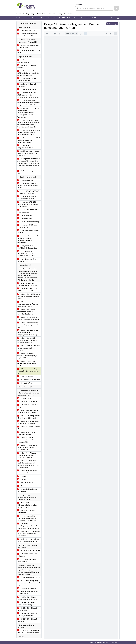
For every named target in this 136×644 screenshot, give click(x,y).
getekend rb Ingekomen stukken (27, 67)
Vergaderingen (31, 14)
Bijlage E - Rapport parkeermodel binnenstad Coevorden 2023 (26, 440)
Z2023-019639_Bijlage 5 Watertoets (27, 620)
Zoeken (77, 5)
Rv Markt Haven (24, 398)
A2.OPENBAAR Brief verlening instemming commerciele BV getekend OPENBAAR (29, 103)
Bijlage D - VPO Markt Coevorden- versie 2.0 (26, 433)
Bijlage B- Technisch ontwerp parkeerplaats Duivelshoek (29, 422)
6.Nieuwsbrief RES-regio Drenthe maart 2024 (27, 226)
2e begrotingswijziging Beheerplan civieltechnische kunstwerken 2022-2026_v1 (27, 518)
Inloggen (115, 643)
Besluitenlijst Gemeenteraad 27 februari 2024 (28, 46)
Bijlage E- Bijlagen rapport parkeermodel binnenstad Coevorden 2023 (28, 448)
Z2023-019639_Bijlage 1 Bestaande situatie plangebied (27, 598)
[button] (116, 8)
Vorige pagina (112, 24)
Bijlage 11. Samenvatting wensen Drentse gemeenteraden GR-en (28, 371)
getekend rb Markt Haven (27, 402)
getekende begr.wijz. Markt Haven (28, 406)
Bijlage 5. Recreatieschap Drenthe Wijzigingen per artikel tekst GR (28, 325)
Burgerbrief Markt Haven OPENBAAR (27, 490)
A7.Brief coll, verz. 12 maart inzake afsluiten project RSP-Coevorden (28, 153)
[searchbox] (94, 8)
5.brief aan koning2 (25, 218)
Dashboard (20, 14)
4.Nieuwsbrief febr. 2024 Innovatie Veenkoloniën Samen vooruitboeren (28, 204)
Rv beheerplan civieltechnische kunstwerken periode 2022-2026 (27, 505)
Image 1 (22, 476)
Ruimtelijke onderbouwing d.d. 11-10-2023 (28, 593)
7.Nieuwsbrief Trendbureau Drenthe (28, 232)
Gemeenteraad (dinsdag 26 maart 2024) (51, 18)
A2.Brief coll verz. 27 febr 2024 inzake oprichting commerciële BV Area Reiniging (28, 95)
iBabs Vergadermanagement (99, 643)
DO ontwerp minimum (26, 486)
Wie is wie (52, 14)
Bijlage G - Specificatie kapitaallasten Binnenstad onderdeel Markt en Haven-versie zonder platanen (28, 464)
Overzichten (41, 14)
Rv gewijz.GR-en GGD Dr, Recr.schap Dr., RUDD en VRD (28, 284)
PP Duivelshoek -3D (26, 483)
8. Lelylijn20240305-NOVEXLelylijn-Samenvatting (27, 247)
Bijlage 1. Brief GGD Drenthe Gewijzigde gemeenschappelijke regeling (29, 296)
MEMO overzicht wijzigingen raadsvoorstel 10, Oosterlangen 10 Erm (29, 583)
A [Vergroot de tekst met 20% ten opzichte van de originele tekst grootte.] (115, 18)
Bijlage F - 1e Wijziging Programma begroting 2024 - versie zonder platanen (27, 455)
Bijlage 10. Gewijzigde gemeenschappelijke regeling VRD (27, 363)
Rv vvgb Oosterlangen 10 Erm (29, 577)
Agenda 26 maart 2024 (27, 30)
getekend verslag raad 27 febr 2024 (29, 52)
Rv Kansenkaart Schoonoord (29, 551)
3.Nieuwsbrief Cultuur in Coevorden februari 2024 (27, 198)
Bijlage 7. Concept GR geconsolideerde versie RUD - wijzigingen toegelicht (27, 340)
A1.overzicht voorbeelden (27, 90)
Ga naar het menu (1, 1)
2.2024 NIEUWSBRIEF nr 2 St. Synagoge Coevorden (28, 192)
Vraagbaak (61, 14)
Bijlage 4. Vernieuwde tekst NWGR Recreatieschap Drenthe (28, 318)
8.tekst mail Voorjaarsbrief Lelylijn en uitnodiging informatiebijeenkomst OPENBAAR (28, 239)
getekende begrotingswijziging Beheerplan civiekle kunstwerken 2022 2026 (28, 526)
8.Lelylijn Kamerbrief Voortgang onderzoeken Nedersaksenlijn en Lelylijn (26, 254)
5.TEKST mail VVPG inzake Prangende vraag (28, 211)
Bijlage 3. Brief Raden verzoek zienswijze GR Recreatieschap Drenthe (26, 312)
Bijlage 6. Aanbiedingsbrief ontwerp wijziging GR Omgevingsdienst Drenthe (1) (28, 333)
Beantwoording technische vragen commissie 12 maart (28, 411)
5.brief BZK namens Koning (28, 222)
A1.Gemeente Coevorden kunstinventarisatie (27, 80)
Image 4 (22, 479)
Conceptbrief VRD (25, 383)
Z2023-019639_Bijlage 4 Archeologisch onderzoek (27, 615)
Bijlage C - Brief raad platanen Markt (29, 428)
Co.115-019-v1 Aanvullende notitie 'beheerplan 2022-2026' (28, 540)
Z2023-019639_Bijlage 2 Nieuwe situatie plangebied (27, 604)
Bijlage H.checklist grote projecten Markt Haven (27, 472)
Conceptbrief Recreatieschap (29, 380)
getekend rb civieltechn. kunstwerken (27, 512)
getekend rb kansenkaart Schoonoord (27, 555)
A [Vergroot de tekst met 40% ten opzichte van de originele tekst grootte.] (118, 18)
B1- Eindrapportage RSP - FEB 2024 (28, 172)
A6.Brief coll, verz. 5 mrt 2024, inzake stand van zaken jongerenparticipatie (29, 140)
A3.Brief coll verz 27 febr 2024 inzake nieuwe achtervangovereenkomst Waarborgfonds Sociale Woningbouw (29, 113)
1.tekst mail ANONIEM (26, 180)
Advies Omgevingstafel (27, 588)
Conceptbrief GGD (25, 377)
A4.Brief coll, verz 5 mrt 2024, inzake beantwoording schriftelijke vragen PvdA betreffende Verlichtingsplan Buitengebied (29, 124)
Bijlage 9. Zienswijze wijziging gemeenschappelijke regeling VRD (27, 356)
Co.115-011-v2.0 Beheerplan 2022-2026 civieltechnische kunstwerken (29, 534)
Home (29, 18)
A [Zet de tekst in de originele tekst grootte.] (112, 18)
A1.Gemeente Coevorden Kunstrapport (27, 85)
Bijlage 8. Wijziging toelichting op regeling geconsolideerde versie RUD (29, 348)
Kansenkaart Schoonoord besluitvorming (27, 560)
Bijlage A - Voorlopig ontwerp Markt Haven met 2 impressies (29, 417)
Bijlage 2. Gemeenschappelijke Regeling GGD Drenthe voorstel (28, 304)
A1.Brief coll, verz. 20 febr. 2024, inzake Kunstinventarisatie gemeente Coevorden (28, 73)
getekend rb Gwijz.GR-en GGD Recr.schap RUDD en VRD (28, 290)
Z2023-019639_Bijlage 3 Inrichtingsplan (27, 609)
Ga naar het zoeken (0, 1)
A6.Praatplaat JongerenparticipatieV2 (25, 147)
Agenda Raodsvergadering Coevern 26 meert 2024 (28, 35)
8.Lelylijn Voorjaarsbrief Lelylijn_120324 (27, 260)
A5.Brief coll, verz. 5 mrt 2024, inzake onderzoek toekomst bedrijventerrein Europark (29, 132)
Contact (69, 14)
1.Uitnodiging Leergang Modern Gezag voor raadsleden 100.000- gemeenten (28, 186)
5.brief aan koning (25, 215)
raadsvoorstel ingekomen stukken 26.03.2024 (27, 61)
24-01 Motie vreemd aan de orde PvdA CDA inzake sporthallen (29, 632)
